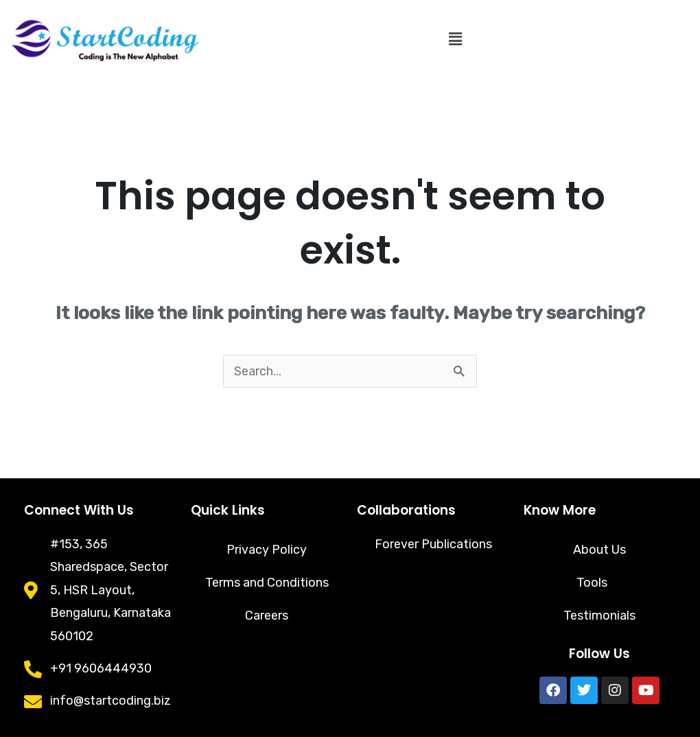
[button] (455, 39)
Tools (599, 583)
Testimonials (599, 616)
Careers (267, 616)
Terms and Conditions (267, 583)
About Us (599, 550)
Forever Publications (433, 544)
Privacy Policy (267, 550)
